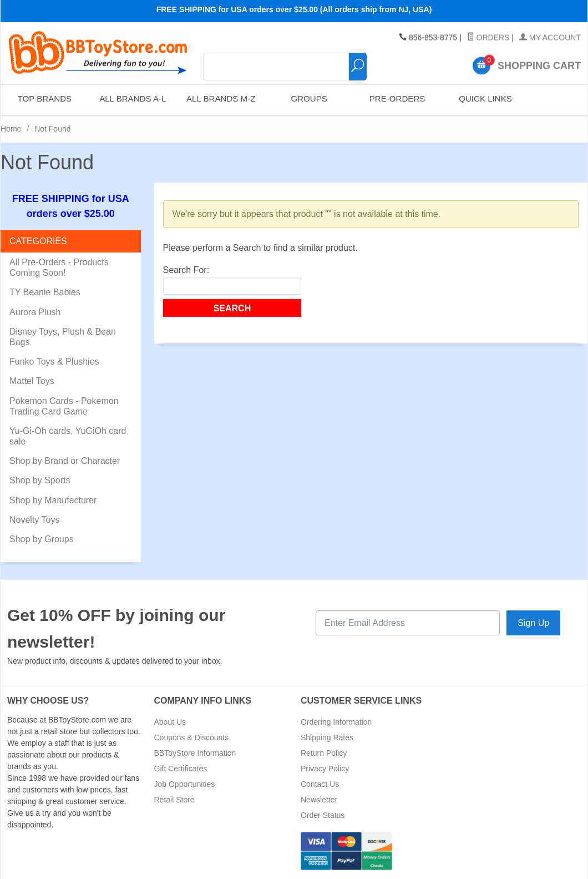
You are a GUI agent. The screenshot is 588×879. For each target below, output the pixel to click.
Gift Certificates (181, 769)
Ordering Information (336, 722)
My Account (550, 38)
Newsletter (319, 800)
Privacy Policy (325, 769)
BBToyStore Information (195, 753)
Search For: (186, 270)
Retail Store (174, 800)
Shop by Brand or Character (65, 461)
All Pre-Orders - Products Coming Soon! (59, 267)
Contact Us (320, 784)
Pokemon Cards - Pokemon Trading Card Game (64, 406)
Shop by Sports (40, 480)
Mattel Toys (32, 381)
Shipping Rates (327, 737)
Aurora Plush (35, 312)
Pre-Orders (396, 100)
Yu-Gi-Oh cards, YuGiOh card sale (68, 436)
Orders (488, 38)
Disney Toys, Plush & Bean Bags (63, 337)
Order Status (323, 815)
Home (11, 129)
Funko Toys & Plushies (54, 362)
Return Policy (324, 753)
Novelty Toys (34, 520)
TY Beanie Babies (45, 292)
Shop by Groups (42, 539)
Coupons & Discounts (192, 737)
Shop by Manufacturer (53, 500)
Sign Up (533, 623)
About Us (170, 722)
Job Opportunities (185, 784)
